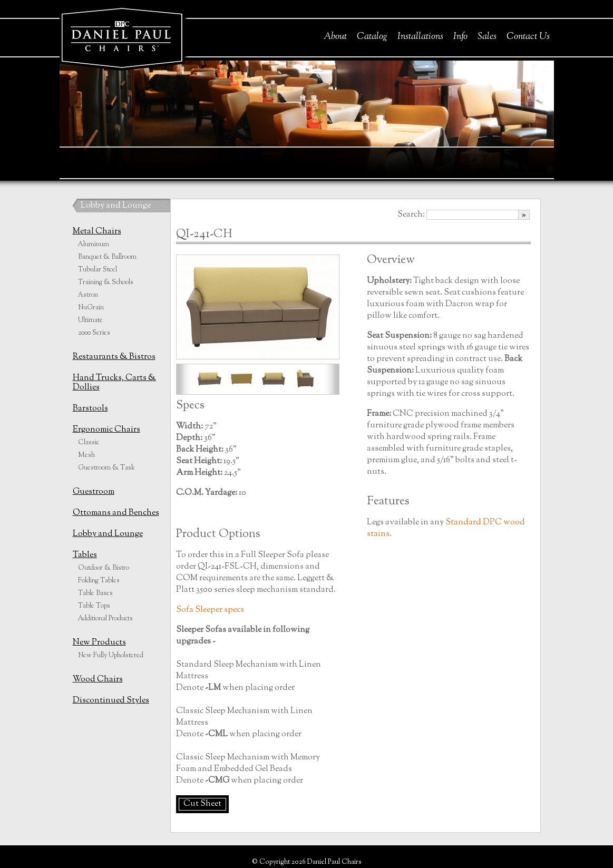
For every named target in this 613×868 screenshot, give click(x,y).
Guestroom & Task (106, 468)
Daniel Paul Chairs (121, 36)
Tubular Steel (98, 270)
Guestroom (94, 492)
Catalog (372, 37)
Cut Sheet (202, 804)
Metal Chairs (97, 232)
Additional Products (105, 619)
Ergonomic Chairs (106, 430)
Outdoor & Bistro (104, 568)
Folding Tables (99, 581)
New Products (99, 643)
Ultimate (90, 320)
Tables (85, 555)
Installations (420, 37)
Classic (89, 443)
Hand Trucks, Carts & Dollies (114, 383)
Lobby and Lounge (116, 206)
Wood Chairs (98, 680)
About (335, 37)
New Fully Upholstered (111, 656)
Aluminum (94, 245)
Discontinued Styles (111, 701)
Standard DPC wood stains (446, 528)
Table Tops (94, 606)
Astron (88, 295)
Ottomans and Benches (116, 513)
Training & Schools (106, 282)
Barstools (90, 409)
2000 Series (94, 333)
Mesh (86, 455)
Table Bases (95, 593)
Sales (487, 37)
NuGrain (91, 308)
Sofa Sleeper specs (210, 610)
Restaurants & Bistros (114, 357)
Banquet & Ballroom (107, 257)
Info (460, 37)
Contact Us (528, 37)
